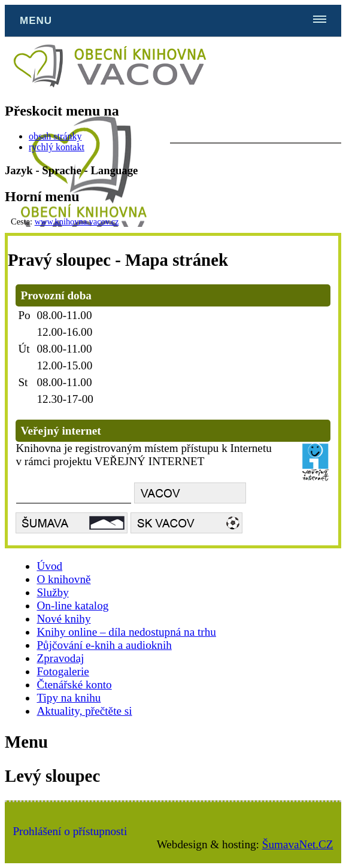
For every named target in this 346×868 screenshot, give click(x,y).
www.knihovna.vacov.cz (77, 221)
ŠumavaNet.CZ (298, 844)
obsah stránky (55, 136)
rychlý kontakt (57, 147)
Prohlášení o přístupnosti (70, 831)
